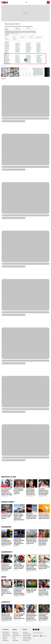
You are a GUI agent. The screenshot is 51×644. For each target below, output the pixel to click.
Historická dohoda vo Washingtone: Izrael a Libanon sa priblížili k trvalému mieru (31, 541)
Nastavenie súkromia (6, 636)
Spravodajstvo (25, 632)
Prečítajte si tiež (9, 477)
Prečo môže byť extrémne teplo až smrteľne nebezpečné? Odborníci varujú (44, 566)
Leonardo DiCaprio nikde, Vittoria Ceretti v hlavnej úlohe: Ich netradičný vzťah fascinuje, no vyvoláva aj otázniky (32, 617)
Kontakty (25, 629)
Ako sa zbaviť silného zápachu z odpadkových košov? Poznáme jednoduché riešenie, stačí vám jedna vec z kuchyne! (32, 567)
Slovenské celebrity (5, 621)
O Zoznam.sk (6, 629)
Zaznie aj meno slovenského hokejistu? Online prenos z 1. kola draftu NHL (7, 592)
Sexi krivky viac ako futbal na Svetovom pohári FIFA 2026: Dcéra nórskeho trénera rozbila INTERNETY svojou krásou (43, 542)
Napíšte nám (5, 639)
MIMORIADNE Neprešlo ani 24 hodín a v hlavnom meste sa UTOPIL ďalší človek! (31, 516)
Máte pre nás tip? (26, 641)
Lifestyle (40, 621)
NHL (2, 596)
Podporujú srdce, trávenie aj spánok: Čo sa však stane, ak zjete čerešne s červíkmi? (19, 566)
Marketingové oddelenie (27, 639)
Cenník (14, 637)
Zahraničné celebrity (30, 621)
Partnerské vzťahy (17, 620)
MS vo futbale (16, 596)
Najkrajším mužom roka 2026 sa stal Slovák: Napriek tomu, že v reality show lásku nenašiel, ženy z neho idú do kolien (7, 617)
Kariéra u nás (5, 637)
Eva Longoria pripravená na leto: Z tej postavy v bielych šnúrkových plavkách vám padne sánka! (44, 492)
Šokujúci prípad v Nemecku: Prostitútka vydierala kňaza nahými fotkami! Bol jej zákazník (19, 542)
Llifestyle (6, 602)
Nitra (39, 520)
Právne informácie (6, 632)
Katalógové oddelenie (27, 637)
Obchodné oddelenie (27, 636)
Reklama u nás (15, 632)
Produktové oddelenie (27, 634)
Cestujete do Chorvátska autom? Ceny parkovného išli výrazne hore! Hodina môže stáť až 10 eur (6, 542)
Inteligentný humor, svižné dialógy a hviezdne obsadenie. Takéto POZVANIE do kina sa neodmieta (43, 617)
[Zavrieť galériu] (48, 2)
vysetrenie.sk (16, 570)
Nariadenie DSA (6, 641)
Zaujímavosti (7, 552)
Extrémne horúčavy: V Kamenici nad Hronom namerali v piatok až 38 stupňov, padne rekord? (44, 516)
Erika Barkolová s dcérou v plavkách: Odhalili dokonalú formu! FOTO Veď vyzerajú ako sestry (31, 492)
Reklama (15, 629)
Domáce (3, 520)
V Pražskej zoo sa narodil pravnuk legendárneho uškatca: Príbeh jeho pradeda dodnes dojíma (7, 567)
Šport (4, 577)
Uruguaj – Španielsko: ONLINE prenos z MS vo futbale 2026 (31, 590)
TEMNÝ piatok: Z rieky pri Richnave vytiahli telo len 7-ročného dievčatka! (7, 516)
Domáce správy (8, 502)
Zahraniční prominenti (42, 496)
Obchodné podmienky (17, 636)
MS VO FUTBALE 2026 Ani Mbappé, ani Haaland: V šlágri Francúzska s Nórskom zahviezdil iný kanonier (19, 592)
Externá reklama (16, 634)
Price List (14, 639)
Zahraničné (6, 527)
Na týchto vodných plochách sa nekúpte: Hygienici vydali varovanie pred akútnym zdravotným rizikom (19, 517)
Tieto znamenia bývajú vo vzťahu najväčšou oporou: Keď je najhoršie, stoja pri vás (19, 616)
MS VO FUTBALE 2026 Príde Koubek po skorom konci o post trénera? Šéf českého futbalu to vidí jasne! (44, 592)
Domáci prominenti (5, 496)
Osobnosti (15, 495)
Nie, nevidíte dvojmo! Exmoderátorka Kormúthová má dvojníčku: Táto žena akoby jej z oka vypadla (7, 492)
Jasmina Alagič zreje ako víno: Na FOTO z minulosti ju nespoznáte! (19, 491)
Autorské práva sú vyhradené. (38, 633)
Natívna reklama (16, 641)
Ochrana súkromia (6, 634)
